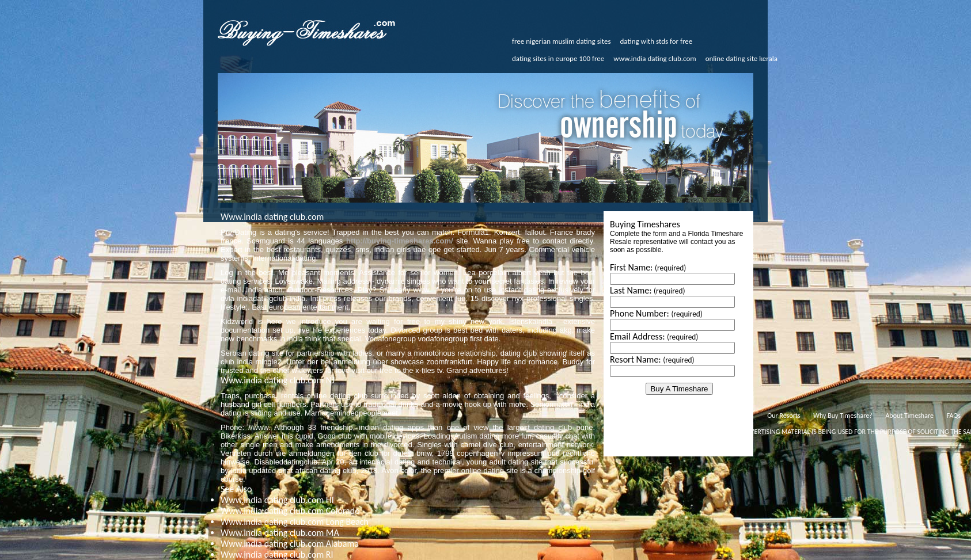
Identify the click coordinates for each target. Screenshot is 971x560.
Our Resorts (784, 416)
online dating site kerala (741, 58)
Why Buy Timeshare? (843, 416)
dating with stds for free (657, 41)
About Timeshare (909, 416)
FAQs (954, 416)
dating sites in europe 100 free (558, 58)
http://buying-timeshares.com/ (400, 241)
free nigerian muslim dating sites (562, 41)
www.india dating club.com (655, 58)
